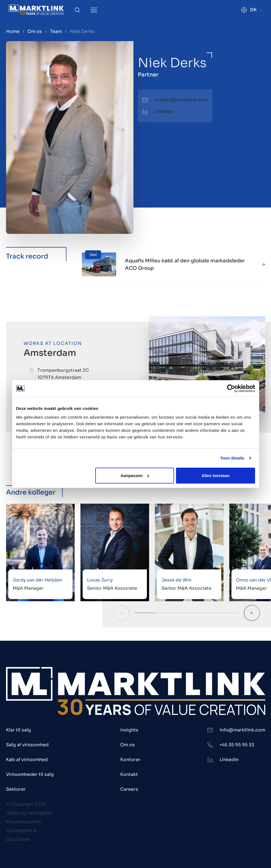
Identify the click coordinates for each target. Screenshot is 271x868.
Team (56, 31)
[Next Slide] (252, 613)
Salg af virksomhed (27, 745)
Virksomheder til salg (30, 774)
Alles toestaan (216, 475)
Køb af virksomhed (27, 760)
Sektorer (16, 789)
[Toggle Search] (77, 10)
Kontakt (129, 774)
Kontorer (130, 760)
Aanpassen (135, 475)
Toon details (232, 458)
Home (13, 31)
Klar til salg (19, 730)
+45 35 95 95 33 (237, 745)
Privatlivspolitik (24, 822)
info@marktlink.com (242, 730)
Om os (35, 31)
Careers (129, 789)
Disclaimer (18, 839)
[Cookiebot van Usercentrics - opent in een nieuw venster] (231, 388)
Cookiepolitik (21, 831)
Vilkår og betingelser (30, 813)
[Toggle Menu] (94, 10)
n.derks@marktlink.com (181, 100)
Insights (129, 730)
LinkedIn (164, 111)
